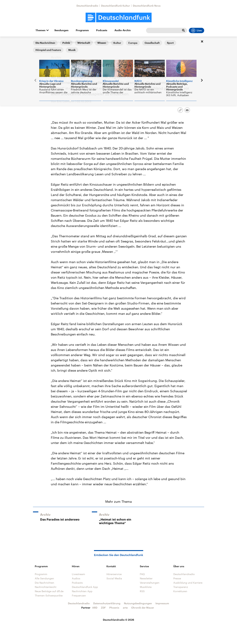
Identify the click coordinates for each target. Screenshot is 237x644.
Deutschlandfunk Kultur (116, 6)
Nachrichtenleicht (46, 587)
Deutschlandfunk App (85, 587)
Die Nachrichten (44, 583)
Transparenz (181, 587)
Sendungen (61, 30)
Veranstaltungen (150, 583)
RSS (142, 591)
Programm (82, 30)
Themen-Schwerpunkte (49, 595)
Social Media (114, 578)
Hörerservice (114, 574)
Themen (40, 30)
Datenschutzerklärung (107, 603)
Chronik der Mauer (143, 608)
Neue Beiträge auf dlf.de (49, 591)
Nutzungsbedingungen (138, 603)
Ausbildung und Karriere (188, 583)
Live (197, 30)
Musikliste (146, 587)
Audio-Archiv (123, 30)
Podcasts (102, 30)
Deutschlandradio (87, 6)
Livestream (78, 574)
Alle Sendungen (57, 42)
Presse (177, 578)
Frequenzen (79, 595)
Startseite (39, 42)
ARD (95, 608)
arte (125, 608)
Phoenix (114, 608)
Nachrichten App (82, 591)
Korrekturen (180, 591)
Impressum (162, 603)
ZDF (103, 608)
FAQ (142, 574)
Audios (76, 578)
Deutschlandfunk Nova (147, 6)
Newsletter (146, 578)
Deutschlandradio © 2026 (119, 620)
